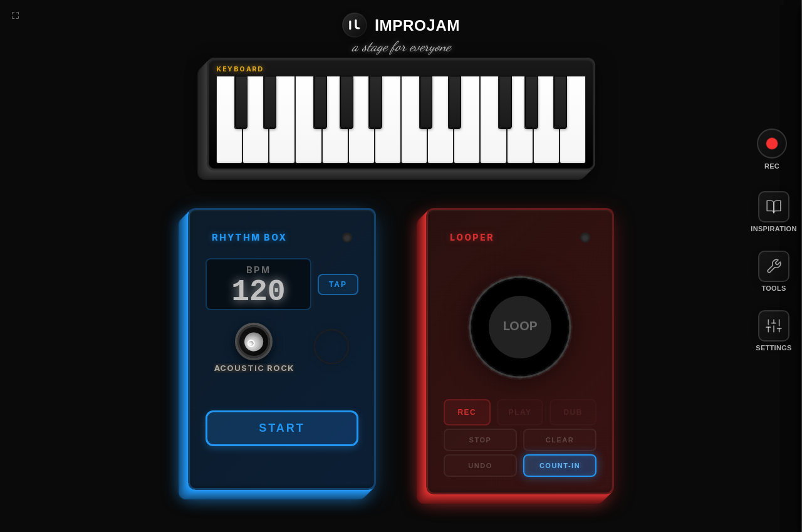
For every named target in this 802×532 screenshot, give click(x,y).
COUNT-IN (560, 466)
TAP (338, 284)
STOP (481, 440)
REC (467, 412)
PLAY (520, 412)
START (282, 428)
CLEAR (560, 440)
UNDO (480, 466)
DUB (573, 412)
